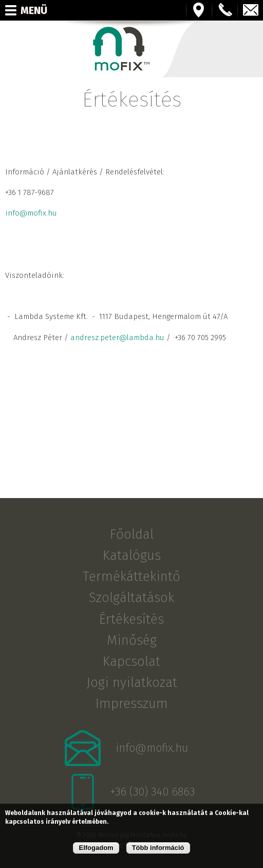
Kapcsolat (131, 661)
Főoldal (132, 534)
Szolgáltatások (131, 598)
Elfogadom (96, 848)
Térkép (199, 10)
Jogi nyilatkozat (132, 683)
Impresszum (132, 704)
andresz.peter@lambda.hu (117, 338)
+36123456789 (225, 10)
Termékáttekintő (131, 577)
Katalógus (132, 555)
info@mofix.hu (251, 10)
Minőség (132, 640)
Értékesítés (131, 619)
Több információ (158, 848)
